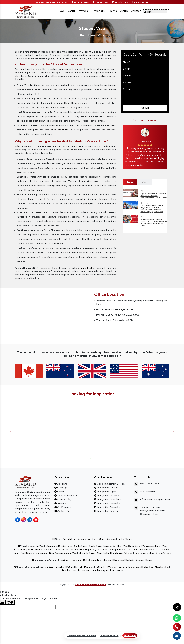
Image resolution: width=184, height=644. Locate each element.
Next (174, 432)
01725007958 (101, 2)
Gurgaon (140, 560)
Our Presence (64, 507)
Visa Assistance (60, 130)
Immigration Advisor (107, 488)
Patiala (70, 567)
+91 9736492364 (81, 2)
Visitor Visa (109, 549)
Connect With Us (109, 636)
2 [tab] (92, 458)
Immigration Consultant (109, 499)
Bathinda (89, 567)
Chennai (107, 560)
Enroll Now (130, 636)
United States (125, 539)
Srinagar (123, 567)
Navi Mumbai (162, 567)
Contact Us (63, 511)
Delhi (86, 560)
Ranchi (76, 570)
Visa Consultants (65, 549)
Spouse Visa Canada (37, 553)
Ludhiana (77, 560)
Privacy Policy (64, 499)
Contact (136, 11)
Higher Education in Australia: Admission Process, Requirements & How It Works (154, 196)
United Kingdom (108, 539)
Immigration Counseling (109, 503)
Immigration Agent (106, 492)
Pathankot (101, 567)
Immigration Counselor (108, 507)
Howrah (86, 570)
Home (62, 11)
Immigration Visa (35, 546)
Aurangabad (136, 567)
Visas (145, 182)
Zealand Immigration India (81, 636)
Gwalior (120, 570)
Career (124, 11)
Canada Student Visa (150, 549)
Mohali (79, 567)
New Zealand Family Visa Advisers (115, 553)
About (72, 11)
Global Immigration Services (111, 484)
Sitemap (61, 503)
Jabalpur (110, 570)
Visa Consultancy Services (41, 549)
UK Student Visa (87, 553)
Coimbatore (98, 570)
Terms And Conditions (68, 495)
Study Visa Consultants (129, 546)
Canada (67, 539)
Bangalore (96, 560)
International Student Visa (59, 546)
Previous (11, 432)
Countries (100, 11)
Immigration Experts (107, 511)
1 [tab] (90, 458)
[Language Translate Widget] (155, 12)
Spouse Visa (81, 549)
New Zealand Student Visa (63, 553)
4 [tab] (96, 458)
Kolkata (130, 560)
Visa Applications (151, 546)
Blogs (114, 11)
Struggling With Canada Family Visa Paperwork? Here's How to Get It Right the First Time (154, 222)
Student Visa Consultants (102, 546)
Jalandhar (60, 567)
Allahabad (66, 570)
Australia (93, 539)
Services (84, 11)
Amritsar (49, 567)
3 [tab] (94, 458)
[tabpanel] (41, 432)
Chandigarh (64, 560)
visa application (87, 268)
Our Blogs (62, 488)
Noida (149, 560)
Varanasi (113, 567)
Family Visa (95, 549)
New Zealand (79, 539)
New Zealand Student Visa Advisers (153, 553)
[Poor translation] (10, 602)
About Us (62, 484)
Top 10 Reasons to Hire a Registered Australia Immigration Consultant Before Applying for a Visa (152, 209)
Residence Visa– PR (127, 549)
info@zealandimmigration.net (52, 2)
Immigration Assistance (109, 495)
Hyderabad (119, 560)
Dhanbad (148, 567)
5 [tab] (98, 458)
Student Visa (81, 546)
